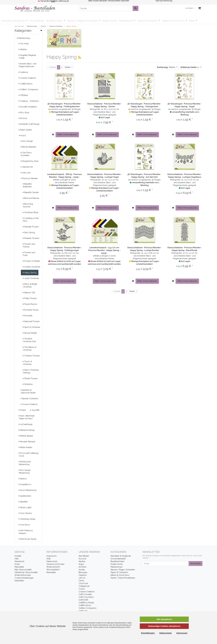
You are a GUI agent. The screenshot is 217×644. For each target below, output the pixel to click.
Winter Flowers (30, 378)
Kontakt (18, 556)
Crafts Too (83, 611)
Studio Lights (25, 507)
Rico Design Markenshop (25, 472)
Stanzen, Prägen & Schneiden (83, 21)
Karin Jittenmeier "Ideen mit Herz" (27, 417)
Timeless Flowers (31, 356)
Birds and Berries (31, 198)
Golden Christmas (32, 267)
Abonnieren (196, 563)
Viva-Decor (24, 525)
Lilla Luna (26, 173)
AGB (48, 559)
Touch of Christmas (27, 363)
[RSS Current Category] (79, 57)
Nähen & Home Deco (174, 21)
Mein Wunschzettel (23, 570)
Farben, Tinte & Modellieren (123, 578)
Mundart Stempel (27, 442)
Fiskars (22, 410)
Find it (22, 136)
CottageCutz (84, 586)
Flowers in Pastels (31, 261)
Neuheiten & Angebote (13, 21)
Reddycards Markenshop (25, 463)
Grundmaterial (37, 21)
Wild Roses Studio (28, 539)
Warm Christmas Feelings (31, 371)
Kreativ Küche (110, 21)
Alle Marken (84, 556)
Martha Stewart (26, 436)
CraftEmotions (26, 84)
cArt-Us (82, 578)
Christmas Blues (31, 212)
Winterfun (28, 384)
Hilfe (17, 559)
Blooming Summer (28, 205)
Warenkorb (19, 561)
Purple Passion (30, 304)
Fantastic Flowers (31, 238)
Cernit (81, 581)
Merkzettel (19, 567)
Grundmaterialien (118, 559)
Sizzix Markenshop (28, 490)
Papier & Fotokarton (148, 21)
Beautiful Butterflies (27, 185)
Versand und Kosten (55, 564)
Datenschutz (52, 561)
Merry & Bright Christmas (30, 285)
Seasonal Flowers (31, 321)
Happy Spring (30, 273)
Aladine (23, 49)
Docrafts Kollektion (28, 107)
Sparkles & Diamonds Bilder (28, 391)
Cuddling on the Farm (31, 220)
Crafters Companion (88, 608)
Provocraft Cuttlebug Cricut (29, 454)
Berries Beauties (29, 147)
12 (190, 67)
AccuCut (82, 559)
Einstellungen (148, 633)
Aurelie (82, 570)
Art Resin (83, 567)
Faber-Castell (25, 130)
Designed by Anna (30, 161)
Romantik (28, 316)
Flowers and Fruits (29, 254)
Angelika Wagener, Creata (28, 57)
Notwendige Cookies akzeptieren (164, 626)
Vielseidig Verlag (27, 519)
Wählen (166, 67)
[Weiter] (69, 67)
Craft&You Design (86, 603)
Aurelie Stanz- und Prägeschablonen (28, 65)
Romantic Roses (31, 310)
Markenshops (126, 21)
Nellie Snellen (26, 447)
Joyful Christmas (31, 278)
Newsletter (51, 572)
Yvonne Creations (29, 404)
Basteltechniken (55, 21)
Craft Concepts (85, 594)
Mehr (192, 21)
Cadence (23, 72)
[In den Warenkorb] (53, 135)
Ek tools (23, 118)
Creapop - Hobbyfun (29, 101)
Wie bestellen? (53, 570)
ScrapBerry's (25, 484)
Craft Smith (83, 600)
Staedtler (23, 502)
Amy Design (27, 141)
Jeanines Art (27, 167)
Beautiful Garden (31, 192)
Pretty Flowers (30, 298)
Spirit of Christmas (32, 327)
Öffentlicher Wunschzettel (26, 572)
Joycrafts (35, 410)
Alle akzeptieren (164, 619)
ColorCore (83, 583)
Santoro (23, 479)
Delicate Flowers (31, 227)
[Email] (166, 564)
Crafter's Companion (29, 89)
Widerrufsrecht (53, 567)
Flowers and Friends (29, 245)
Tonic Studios (25, 513)
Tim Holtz (24, 44)
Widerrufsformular (23, 575)
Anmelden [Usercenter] (190, 8)
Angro (81, 564)
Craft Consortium (86, 597)
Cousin (82, 589)
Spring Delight (30, 333)
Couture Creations (27, 78)
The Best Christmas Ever (29, 340)
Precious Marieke (29, 178)
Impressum (52, 556)
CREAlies (23, 95)
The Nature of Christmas (30, 349)
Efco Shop (24, 113)
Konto (17, 564)
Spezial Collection (30, 399)
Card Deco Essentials (26, 154)
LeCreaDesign (26, 424)
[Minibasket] (199, 8)
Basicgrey (83, 572)
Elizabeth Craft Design (29, 124)
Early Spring (29, 232)
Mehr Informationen (67, 135)
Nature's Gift (29, 293)
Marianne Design (27, 430)
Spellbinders (25, 496)
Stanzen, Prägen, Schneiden (123, 570)
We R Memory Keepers (26, 532)
